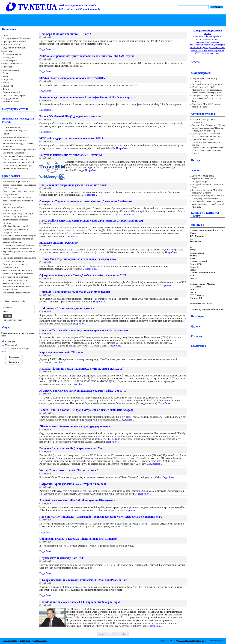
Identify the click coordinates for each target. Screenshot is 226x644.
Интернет (7, 67)
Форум (6, 89)
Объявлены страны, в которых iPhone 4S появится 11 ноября (78, 539)
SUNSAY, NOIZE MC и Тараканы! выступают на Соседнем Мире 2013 (204, 179)
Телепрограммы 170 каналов (17, 38)
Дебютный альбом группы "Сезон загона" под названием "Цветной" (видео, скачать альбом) (208, 128)
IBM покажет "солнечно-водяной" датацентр (68, 308)
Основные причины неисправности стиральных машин (16, 131)
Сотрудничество (11, 98)
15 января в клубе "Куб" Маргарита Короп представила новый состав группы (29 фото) (207, 90)
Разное (6, 83)
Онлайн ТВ (8, 86)
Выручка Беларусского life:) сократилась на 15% (71, 448)
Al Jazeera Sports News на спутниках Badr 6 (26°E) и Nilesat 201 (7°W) (83, 391)
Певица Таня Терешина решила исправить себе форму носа (78, 259)
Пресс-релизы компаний (14, 41)
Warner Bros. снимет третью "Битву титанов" (69, 470)
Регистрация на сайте (16, 301)
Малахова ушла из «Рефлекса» (59, 243)
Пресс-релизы (11, 176)
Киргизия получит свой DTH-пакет (62, 352)
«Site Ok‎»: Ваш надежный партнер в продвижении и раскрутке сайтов (16, 229)
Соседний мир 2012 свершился (207, 84)
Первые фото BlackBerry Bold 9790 (61, 558)
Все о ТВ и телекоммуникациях (191, 640)
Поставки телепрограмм (14, 95)
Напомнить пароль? (12, 320)
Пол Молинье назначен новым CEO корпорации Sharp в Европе (81, 602)
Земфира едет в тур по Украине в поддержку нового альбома (208, 197)
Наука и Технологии (12, 64)
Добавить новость (40, 640)
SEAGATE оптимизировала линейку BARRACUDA (72, 78)
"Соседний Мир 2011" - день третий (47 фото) (206, 105)
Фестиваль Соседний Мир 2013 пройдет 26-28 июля (207, 191)
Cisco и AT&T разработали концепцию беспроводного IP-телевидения (84, 330)
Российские (11, 342)
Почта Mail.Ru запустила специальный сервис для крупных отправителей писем (91, 221)
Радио (6, 73)
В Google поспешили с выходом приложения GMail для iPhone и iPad (83, 580)
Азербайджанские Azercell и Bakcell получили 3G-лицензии (77, 500)
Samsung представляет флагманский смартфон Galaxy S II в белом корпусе (87, 97)
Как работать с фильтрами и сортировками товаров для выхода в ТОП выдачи (20, 185)
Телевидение (9, 57)
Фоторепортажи (201, 73)
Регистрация (25, 640)
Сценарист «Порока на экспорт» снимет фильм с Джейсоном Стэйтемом (86, 201)
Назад (101, 634)
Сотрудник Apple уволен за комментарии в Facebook (73, 484)
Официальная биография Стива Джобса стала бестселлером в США (83, 275)
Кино (5, 76)
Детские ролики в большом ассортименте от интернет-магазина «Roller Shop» (16, 280)
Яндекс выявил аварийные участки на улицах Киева (73, 185)
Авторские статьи (11, 45)
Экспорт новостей (11, 92)
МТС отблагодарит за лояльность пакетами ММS (71, 138)
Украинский (11, 345)
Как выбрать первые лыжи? (16, 293)
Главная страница (10, 640)
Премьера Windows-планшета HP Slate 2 (65, 34)
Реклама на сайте (11, 102)
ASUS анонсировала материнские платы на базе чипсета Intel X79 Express (87, 56)
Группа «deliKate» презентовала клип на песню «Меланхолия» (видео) (207, 150)
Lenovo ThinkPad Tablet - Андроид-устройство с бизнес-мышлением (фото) (87, 410)
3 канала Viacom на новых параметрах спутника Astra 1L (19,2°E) (81, 369)
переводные (26, 119)
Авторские (9, 119)
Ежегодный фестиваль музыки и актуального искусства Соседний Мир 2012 (208, 204)
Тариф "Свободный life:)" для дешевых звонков (70, 116)
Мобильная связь (11, 70)
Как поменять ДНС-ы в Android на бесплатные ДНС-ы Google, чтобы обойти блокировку (18, 165)
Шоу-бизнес (9, 79)
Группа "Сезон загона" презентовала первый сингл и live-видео (206, 142)
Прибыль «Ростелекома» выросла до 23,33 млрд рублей (75, 292)
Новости (7, 35)
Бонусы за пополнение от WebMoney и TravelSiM (71, 155)
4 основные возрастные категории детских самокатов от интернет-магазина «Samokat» (19, 239)
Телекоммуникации (12, 54)
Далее (125, 634)
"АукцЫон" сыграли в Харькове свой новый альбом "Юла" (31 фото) (207, 98)
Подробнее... (46, 49)
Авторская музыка (203, 114)
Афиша (196, 170)
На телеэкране (10, 60)
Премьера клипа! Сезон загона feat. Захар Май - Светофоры (207, 135)
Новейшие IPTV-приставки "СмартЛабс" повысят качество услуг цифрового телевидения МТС (101, 517)
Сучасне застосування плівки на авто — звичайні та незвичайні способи (18, 201)
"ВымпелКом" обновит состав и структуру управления (75, 426)
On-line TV (198, 225)
